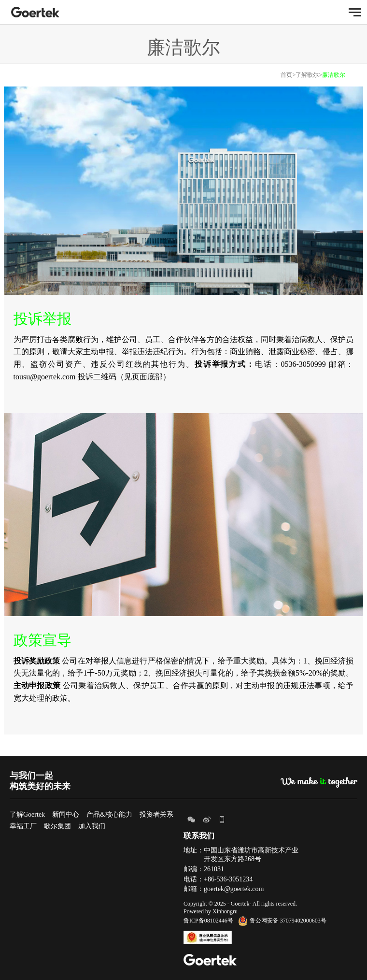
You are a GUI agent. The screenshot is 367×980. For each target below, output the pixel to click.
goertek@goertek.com (234, 889)
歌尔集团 (57, 826)
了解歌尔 (307, 75)
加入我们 (92, 826)
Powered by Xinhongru (211, 911)
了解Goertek (27, 814)
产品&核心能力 (109, 814)
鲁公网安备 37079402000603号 (282, 921)
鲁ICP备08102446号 (208, 921)
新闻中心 (66, 814)
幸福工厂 (23, 826)
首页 (286, 75)
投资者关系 (156, 814)
